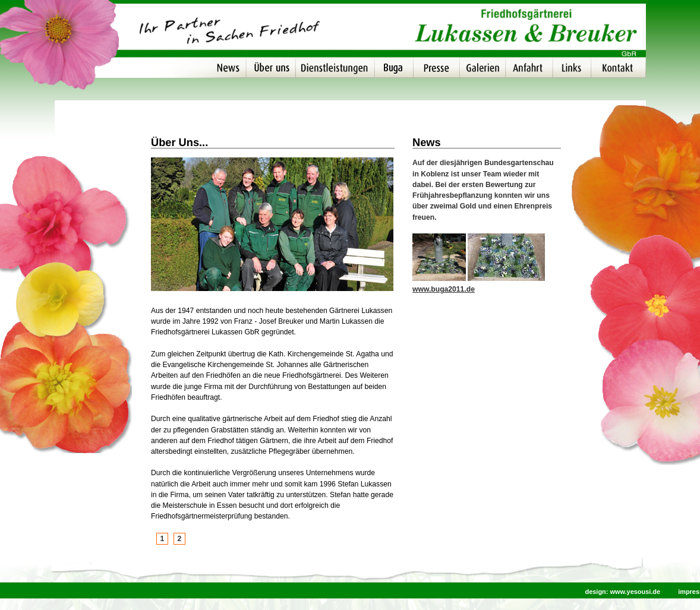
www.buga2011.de (444, 289)
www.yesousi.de (635, 592)
